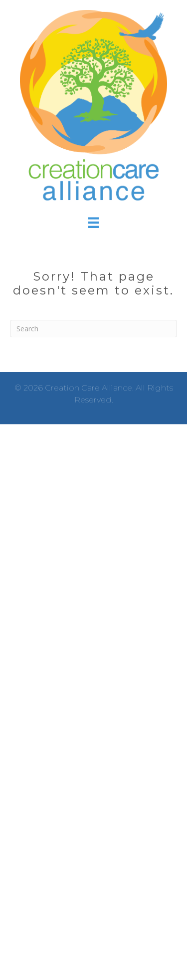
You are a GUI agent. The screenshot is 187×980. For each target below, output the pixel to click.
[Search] (93, 329)
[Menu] (93, 223)
